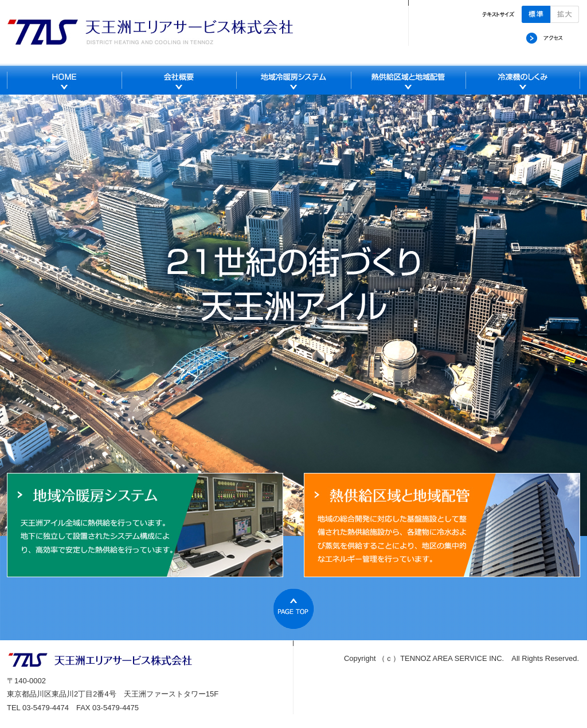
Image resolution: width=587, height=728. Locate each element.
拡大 (565, 14)
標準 (536, 14)
